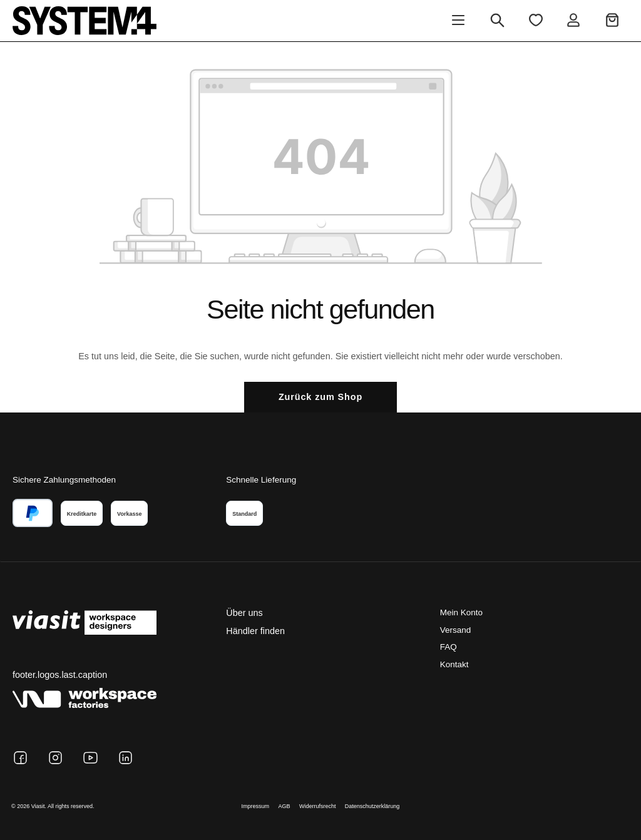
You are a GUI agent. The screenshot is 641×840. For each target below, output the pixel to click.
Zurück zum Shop (320, 397)
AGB (285, 806)
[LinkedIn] (126, 758)
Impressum (256, 806)
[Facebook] (20, 758)
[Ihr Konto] (573, 21)
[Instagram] (55, 758)
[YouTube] (90, 758)
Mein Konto (461, 612)
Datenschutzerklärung (372, 806)
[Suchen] (497, 21)
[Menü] (458, 21)
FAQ (449, 647)
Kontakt (454, 664)
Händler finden (255, 631)
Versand (456, 630)
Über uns (244, 613)
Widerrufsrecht (318, 806)
